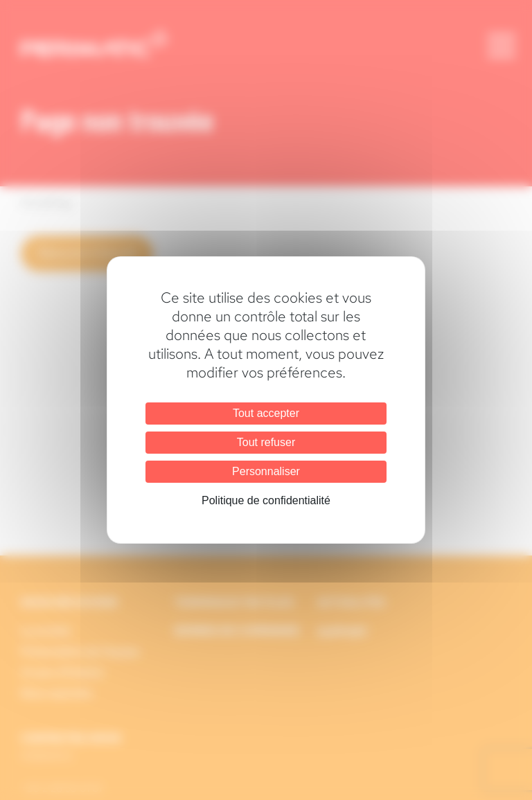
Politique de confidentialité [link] (266, 500)
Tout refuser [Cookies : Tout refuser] (266, 442)
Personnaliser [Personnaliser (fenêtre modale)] (266, 471)
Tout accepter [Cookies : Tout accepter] (266, 413)
